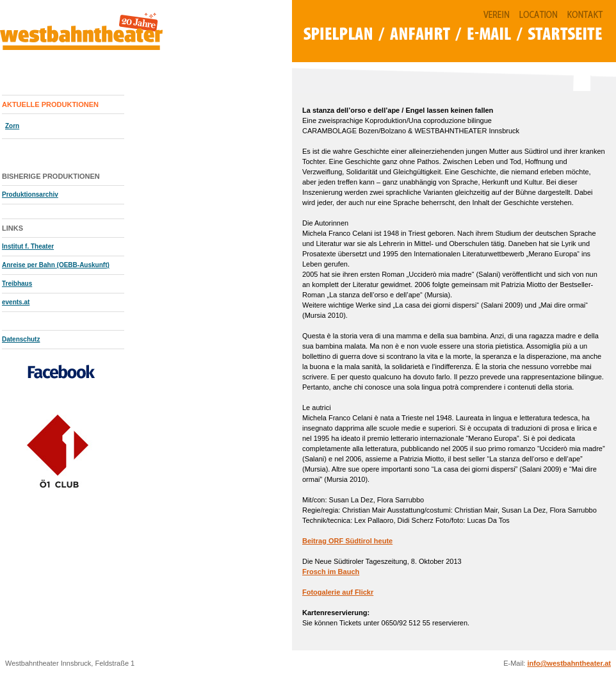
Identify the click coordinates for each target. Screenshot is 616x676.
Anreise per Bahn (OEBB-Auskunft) (56, 265)
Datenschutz (21, 339)
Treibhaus (17, 284)
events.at (16, 302)
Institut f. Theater (28, 246)
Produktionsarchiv (30, 194)
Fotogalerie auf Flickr (338, 592)
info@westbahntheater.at (569, 663)
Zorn (12, 126)
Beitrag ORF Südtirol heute (347, 541)
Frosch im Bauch (331, 572)
